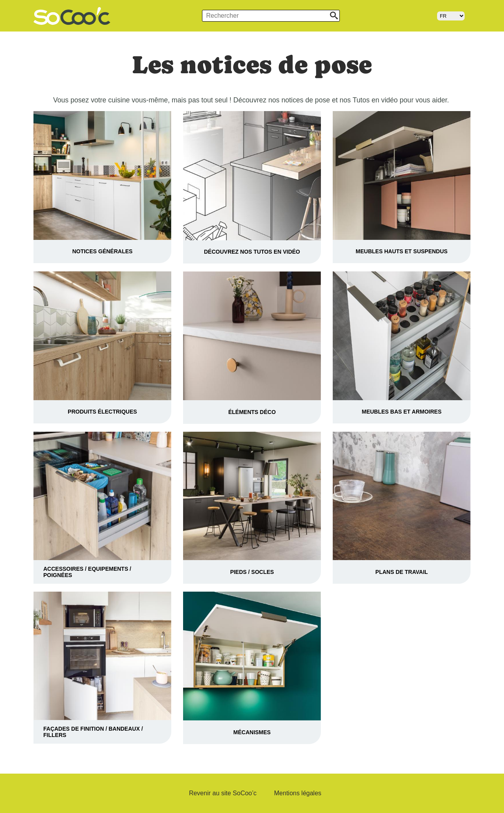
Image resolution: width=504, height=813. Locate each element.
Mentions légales (298, 793)
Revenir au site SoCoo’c (223, 793)
